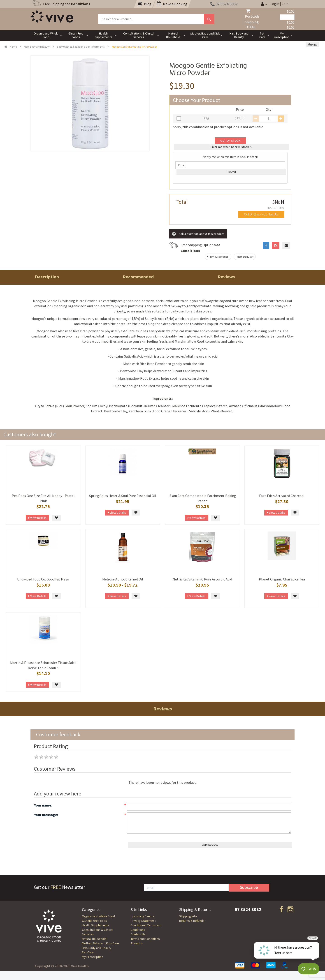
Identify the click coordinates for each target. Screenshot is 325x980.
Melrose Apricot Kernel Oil (123, 579)
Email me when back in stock (231, 147)
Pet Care (88, 952)
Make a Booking (172, 4)
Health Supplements (96, 925)
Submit (231, 172)
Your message (46, 815)
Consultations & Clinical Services (97, 932)
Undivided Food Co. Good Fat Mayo (43, 579)
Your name (43, 805)
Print (312, 45)
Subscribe (249, 887)
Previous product (217, 257)
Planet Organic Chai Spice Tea (282, 579)
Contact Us (138, 934)
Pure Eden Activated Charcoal (282, 496)
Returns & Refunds (192, 921)
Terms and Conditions (145, 939)
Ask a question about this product (198, 234)
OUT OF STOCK (230, 141)
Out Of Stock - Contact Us (261, 214)
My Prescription (93, 957)
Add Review (210, 845)
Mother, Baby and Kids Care (100, 943)
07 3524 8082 (224, 4)
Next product (246, 257)
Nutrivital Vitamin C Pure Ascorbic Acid (202, 579)
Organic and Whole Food (98, 916)
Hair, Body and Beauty (37, 47)
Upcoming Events (142, 916)
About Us (137, 943)
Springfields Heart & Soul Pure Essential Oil (123, 496)
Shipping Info (188, 916)
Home (11, 47)
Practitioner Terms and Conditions (146, 927)
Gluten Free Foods (94, 921)
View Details (37, 518)
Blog (145, 4)
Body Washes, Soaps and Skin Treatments (81, 47)
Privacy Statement (143, 921)
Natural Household (94, 939)
